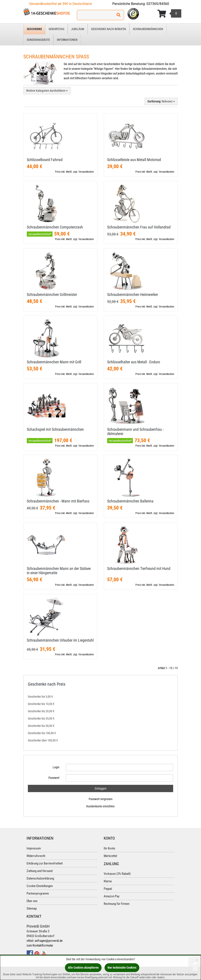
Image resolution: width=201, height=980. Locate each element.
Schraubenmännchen (148, 29)
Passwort (54, 778)
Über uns (32, 901)
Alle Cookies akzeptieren (83, 968)
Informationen (67, 40)
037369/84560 (158, 4)
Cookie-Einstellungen (40, 886)
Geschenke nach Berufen (109, 29)
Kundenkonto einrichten (100, 806)
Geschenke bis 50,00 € (41, 726)
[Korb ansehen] (169, 14)
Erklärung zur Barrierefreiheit (45, 863)
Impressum (34, 848)
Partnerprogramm (38, 893)
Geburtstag (56, 29)
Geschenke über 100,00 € (43, 740)
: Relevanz (161, 101)
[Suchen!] (118, 15)
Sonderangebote (38, 40)
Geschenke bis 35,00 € (41, 718)
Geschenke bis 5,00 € (40, 697)
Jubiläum (78, 29)
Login (56, 767)
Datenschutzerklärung (40, 878)
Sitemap (32, 908)
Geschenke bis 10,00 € (41, 704)
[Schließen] (197, 960)
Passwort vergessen (101, 799)
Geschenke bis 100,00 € (42, 733)
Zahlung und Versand (40, 871)
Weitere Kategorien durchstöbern (47, 91)
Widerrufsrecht (36, 856)
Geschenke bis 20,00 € (41, 711)
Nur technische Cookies (122, 968)
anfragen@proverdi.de (49, 941)
